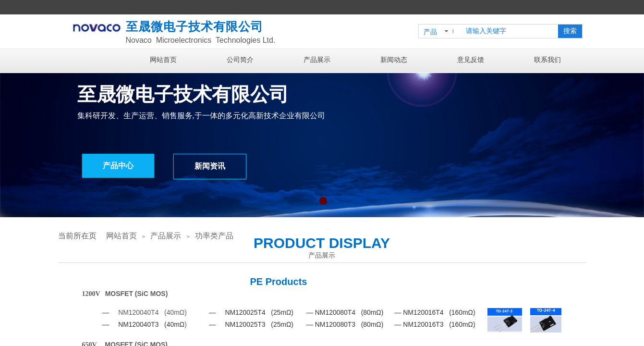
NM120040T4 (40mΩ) (152, 312)
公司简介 (240, 60)
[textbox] (510, 31)
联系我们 (547, 60)
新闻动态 (394, 60)
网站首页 (163, 60)
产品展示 (317, 60)
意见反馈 (471, 60)
